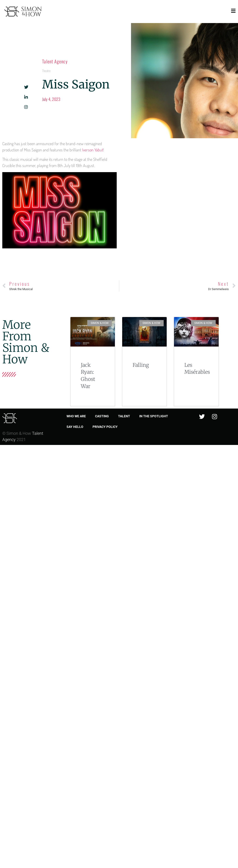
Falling (141, 365)
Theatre (46, 71)
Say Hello (75, 427)
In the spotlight (154, 416)
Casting (102, 416)
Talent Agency (55, 61)
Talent (124, 416)
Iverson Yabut (93, 150)
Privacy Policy (105, 427)
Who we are (76, 416)
